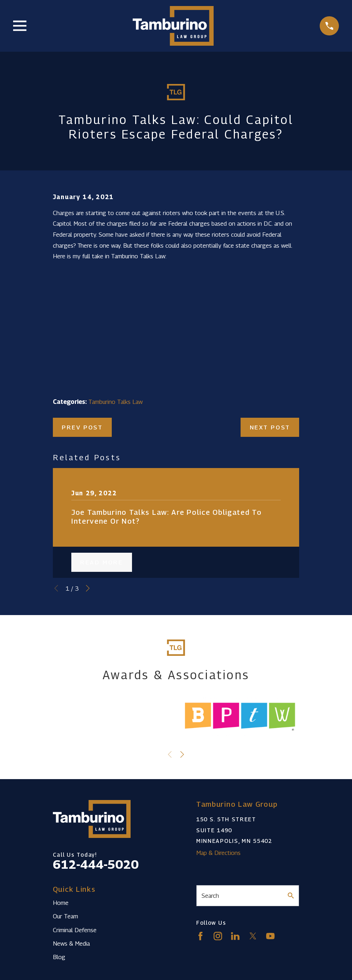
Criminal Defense (75, 930)
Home (61, 903)
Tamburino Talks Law (115, 402)
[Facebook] (200, 936)
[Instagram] (218, 936)
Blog (59, 957)
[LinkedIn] (235, 936)
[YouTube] (270, 936)
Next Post (270, 427)
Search (210, 896)
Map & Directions (218, 853)
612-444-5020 (96, 864)
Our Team (65, 916)
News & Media (71, 944)
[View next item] (88, 588)
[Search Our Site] (291, 895)
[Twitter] (253, 936)
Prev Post (82, 427)
